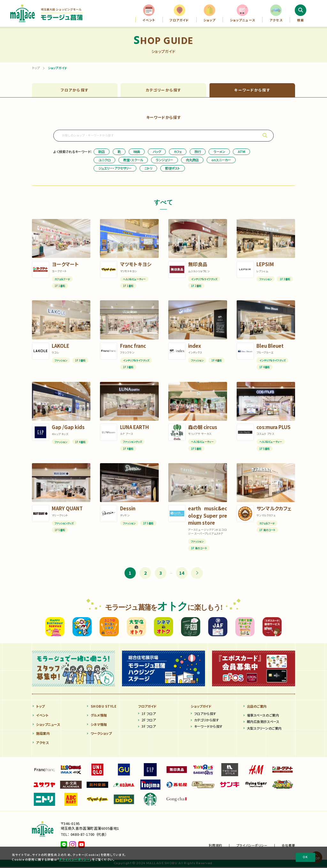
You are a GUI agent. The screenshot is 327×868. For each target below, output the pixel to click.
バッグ (157, 152)
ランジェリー (164, 160)
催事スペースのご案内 (263, 716)
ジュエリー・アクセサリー (115, 169)
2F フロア (148, 721)
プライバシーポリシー (75, 860)
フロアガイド (148, 707)
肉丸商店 (192, 160)
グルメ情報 (99, 716)
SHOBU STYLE (104, 707)
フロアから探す (205, 715)
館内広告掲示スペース (263, 723)
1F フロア (148, 715)
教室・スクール (133, 160)
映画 (137, 152)
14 (182, 574)
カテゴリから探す (206, 721)
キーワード (252, 90)
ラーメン (219, 152)
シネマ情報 (99, 725)
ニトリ (148, 169)
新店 (102, 152)
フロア (75, 90)
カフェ (178, 152)
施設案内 (43, 734)
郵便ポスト (173, 169)
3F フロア (148, 728)
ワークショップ (101, 734)
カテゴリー (164, 90)
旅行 (198, 152)
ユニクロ (104, 160)
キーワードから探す (208, 728)
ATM (242, 152)
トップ (36, 68)
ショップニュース (48, 725)
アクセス (42, 744)
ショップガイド (201, 707)
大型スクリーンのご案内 (264, 729)
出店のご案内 (257, 707)
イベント (42, 716)
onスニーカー (221, 160)
